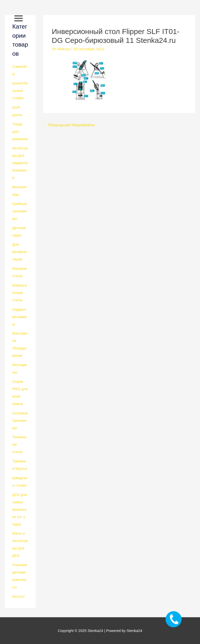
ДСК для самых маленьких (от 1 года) (20, 509)
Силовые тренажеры (20, 420)
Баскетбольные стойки (20, 91)
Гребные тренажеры (20, 211)
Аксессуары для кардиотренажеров (20, 163)
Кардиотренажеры (20, 317)
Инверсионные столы (20, 293)
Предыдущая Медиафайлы (69, 125)
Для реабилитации (20, 252)
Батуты (18, 596)
